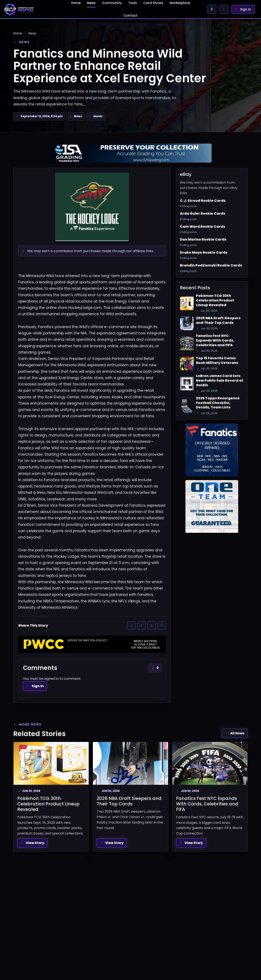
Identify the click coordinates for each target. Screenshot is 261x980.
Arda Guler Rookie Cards (203, 214)
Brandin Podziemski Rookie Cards (211, 265)
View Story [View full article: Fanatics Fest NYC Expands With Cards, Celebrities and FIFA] (191, 843)
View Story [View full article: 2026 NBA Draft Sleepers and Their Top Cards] (112, 843)
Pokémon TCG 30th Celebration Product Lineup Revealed (215, 300)
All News (235, 733)
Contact (130, 15)
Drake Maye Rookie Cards (204, 253)
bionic (98, 116)
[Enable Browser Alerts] (224, 9)
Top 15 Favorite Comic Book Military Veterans (217, 360)
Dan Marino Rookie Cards (203, 240)
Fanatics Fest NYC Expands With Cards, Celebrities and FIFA (215, 340)
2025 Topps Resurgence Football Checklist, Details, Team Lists (218, 403)
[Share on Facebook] (131, 626)
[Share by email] (162, 626)
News (32, 33)
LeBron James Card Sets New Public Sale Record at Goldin (220, 380)
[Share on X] (141, 626)
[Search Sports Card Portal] (212, 9)
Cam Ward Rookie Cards (203, 227)
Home (18, 33)
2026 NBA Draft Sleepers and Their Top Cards (218, 320)
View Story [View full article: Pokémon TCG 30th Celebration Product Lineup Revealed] (32, 843)
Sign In (35, 686)
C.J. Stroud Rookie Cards (203, 201)
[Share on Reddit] (152, 626)
